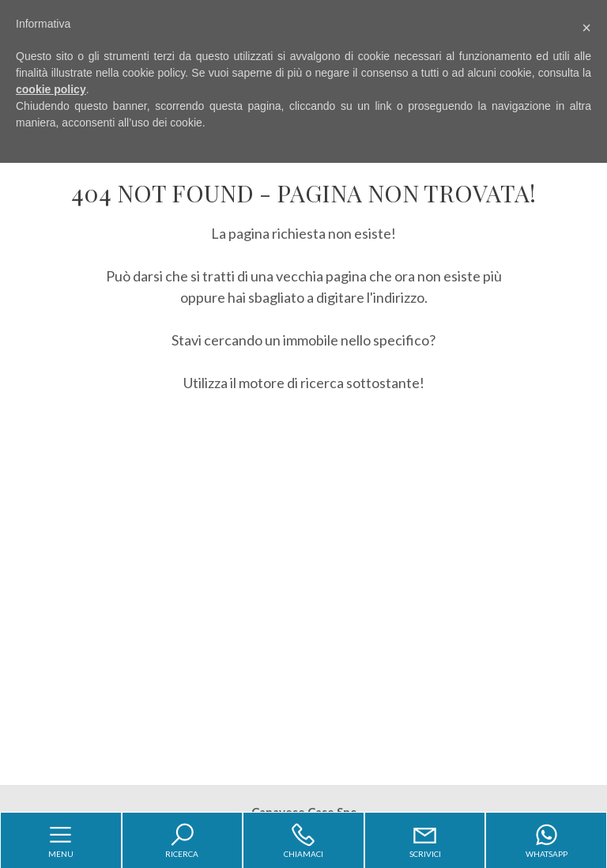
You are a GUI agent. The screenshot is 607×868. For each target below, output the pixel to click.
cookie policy (51, 89)
